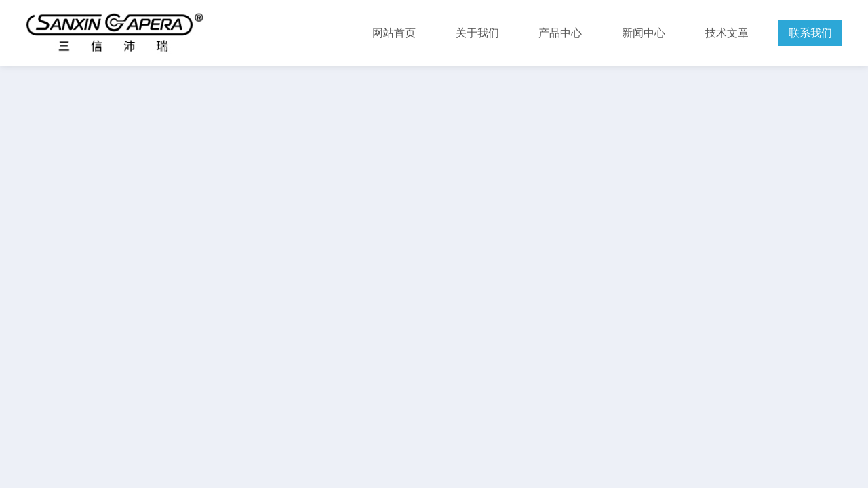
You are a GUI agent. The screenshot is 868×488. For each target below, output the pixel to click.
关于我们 (477, 33)
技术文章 (727, 33)
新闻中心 (644, 33)
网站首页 (394, 33)
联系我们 (810, 33)
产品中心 (560, 33)
